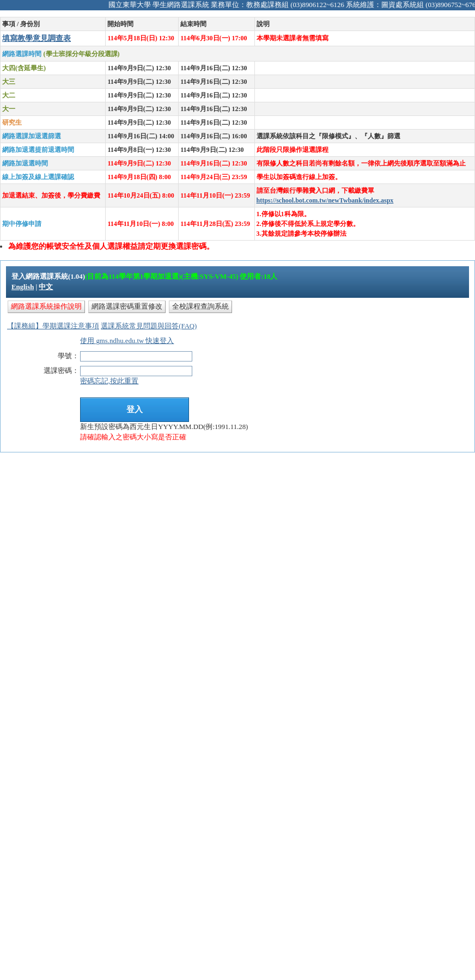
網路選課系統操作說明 (46, 307)
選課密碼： (61, 371)
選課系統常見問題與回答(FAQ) (149, 326)
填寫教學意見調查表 (36, 38)
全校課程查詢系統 (200, 307)
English (23, 287)
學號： (68, 356)
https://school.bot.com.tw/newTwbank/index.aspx (325, 200)
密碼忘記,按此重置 (109, 381)
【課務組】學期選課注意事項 (53, 326)
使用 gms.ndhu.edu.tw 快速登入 (127, 341)
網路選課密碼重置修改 (127, 307)
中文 (46, 287)
